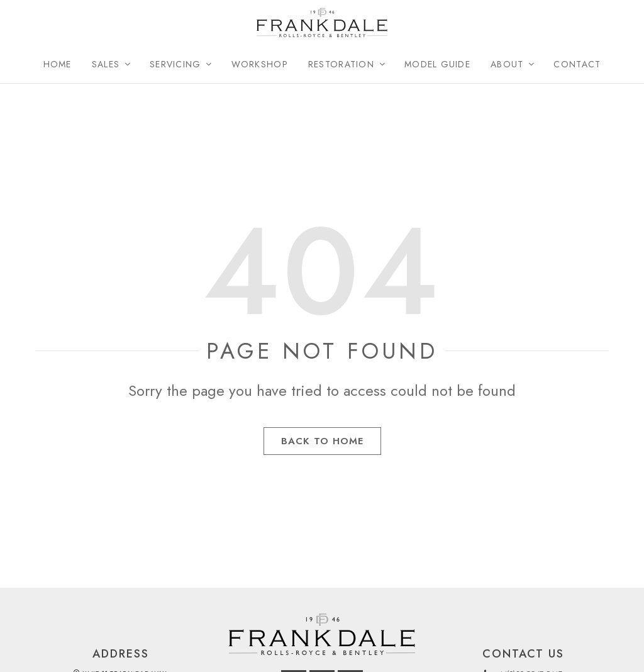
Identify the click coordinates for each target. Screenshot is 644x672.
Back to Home (322, 446)
